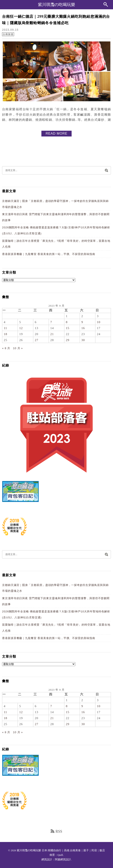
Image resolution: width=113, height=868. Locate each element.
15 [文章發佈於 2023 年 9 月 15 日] (68, 328)
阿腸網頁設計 (63, 859)
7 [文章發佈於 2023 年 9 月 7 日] (51, 322)
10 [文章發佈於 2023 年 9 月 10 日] (99, 322)
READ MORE (56, 133)
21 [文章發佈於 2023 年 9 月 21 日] (52, 334)
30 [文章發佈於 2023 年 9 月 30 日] (83, 340)
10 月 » (18, 348)
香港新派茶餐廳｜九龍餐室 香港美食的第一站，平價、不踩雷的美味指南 (49, 254)
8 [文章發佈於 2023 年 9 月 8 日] (67, 322)
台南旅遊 (8, 34)
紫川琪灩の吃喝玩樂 (56, 5)
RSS (56, 831)
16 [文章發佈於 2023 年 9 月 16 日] (83, 328)
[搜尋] (106, 170)
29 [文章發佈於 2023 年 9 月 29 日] (68, 340)
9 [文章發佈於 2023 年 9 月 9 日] (82, 322)
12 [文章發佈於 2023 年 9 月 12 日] (21, 328)
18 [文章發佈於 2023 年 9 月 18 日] (5, 334)
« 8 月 (6, 348)
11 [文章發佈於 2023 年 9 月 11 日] (5, 328)
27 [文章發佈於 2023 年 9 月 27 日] (37, 340)
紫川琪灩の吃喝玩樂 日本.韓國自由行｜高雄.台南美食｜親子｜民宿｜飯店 (61, 850)
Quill (60, 855)
